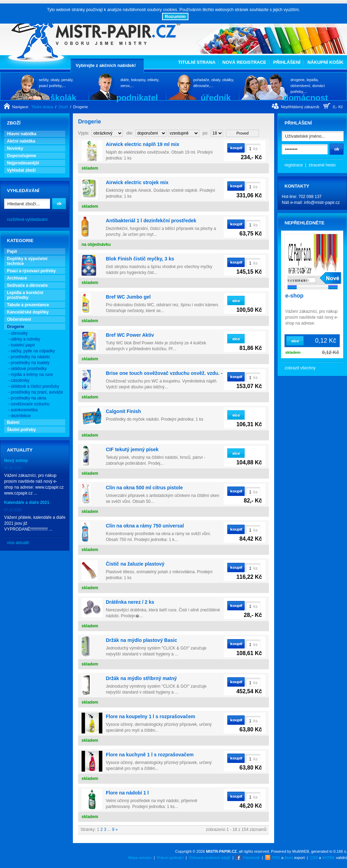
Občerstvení (19, 319)
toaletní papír (23, 345)
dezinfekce (21, 416)
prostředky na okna (28, 398)
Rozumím (175, 16)
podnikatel (137, 97)
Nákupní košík (325, 62)
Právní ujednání (170, 858)
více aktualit (18, 543)
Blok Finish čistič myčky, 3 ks (140, 259)
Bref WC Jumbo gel (128, 297)
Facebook (251, 858)
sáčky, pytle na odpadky (33, 351)
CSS (314, 858)
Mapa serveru (140, 858)
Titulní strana (197, 62)
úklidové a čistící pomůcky (35, 386)
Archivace (17, 278)
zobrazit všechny (300, 368)
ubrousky (19, 333)
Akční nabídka (21, 141)
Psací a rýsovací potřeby (31, 271)
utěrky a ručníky (26, 339)
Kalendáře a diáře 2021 (27, 502)
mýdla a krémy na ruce (32, 375)
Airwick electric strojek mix (137, 182)
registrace (294, 165)
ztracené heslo (322, 165)
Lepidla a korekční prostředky (25, 295)
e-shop (294, 296)
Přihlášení (287, 62)
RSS (276, 858)
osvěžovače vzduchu (30, 404)
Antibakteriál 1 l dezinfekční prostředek (151, 221)
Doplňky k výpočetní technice (27, 261)
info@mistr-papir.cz (322, 203)
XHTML (328, 858)
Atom (289, 858)
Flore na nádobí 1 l (127, 793)
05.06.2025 (13, 468)
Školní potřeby (21, 430)
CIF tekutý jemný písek (132, 449)
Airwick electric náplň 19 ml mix (143, 144)
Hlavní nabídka (22, 134)
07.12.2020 (13, 510)
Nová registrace (244, 62)
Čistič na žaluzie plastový (135, 564)
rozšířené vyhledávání (27, 220)
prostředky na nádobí (30, 357)
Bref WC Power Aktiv (130, 335)
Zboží (63, 107)
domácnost (306, 97)
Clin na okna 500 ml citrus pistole (144, 488)
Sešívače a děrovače (27, 285)
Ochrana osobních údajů (210, 858)
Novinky (15, 148)
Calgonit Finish (123, 411)
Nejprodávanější (23, 163)
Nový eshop (16, 461)
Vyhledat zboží (21, 170)
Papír (12, 251)
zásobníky (20, 380)
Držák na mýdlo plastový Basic (141, 640)
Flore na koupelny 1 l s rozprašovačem (151, 716)
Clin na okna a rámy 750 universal (145, 526)
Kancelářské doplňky (28, 312)
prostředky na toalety (30, 363)
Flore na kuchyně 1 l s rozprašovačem (150, 755)
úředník (216, 97)
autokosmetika (24, 410)
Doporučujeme (22, 156)
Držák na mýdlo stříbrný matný (141, 678)
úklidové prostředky (29, 369)
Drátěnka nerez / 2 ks (130, 602)
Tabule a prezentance (28, 305)
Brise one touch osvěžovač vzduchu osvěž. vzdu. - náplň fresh (178, 373)
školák (63, 97)
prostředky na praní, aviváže (37, 392)
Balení (13, 422)
